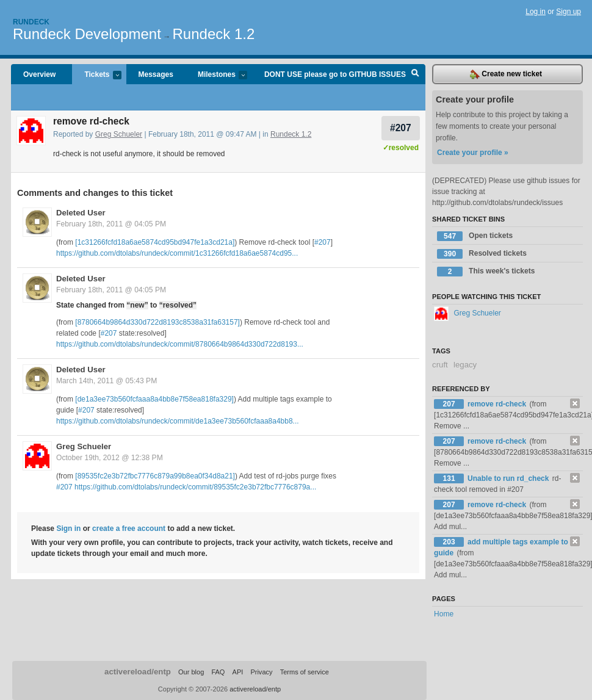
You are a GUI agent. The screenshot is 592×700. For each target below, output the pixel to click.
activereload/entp (138, 672)
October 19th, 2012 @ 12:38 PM (110, 458)
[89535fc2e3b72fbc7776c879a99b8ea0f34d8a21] (155, 476)
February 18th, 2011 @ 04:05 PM (111, 224)
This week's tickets (486, 272)
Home (444, 614)
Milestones (216, 75)
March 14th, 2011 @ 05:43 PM (106, 381)
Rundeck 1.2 (214, 34)
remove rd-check (498, 404)
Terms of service (305, 672)
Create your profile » (473, 153)
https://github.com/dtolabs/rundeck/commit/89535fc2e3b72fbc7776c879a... (195, 487)
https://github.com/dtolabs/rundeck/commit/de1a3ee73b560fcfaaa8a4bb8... (178, 421)
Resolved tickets (482, 254)
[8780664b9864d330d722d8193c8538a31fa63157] (157, 322)
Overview (39, 74)
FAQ (218, 672)
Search (415, 74)
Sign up (569, 12)
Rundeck (31, 22)
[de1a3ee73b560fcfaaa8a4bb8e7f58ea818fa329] (154, 399)
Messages (156, 74)
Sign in (68, 529)
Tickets (96, 75)
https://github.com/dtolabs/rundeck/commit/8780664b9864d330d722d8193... (180, 344)
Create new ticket (506, 74)
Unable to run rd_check (509, 478)
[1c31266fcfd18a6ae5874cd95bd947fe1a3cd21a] (155, 242)
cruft (440, 365)
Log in (536, 12)
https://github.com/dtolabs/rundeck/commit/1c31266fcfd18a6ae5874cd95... (177, 253)
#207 (401, 128)
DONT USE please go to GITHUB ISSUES (335, 74)
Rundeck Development (87, 34)
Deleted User (81, 213)
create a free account (129, 529)
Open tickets (475, 236)
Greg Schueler (119, 134)
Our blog (191, 672)
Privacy (261, 672)
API (238, 672)
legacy (465, 365)
